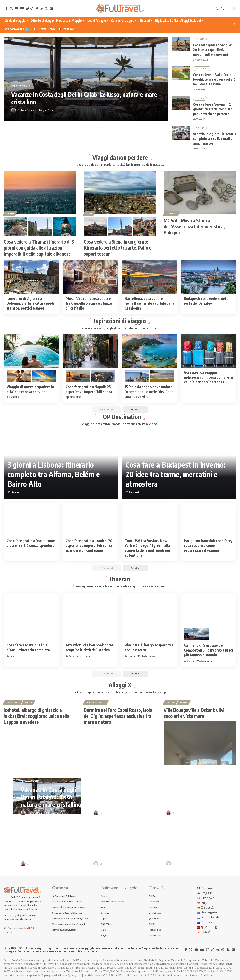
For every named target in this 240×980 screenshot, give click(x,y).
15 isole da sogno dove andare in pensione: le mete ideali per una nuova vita (149, 392)
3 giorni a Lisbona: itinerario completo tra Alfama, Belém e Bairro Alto (54, 474)
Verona (200, 98)
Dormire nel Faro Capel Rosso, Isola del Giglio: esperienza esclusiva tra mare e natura (118, 716)
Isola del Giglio (96, 702)
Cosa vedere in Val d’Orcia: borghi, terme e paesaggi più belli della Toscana (214, 79)
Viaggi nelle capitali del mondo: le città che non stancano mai (120, 424)
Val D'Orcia (202, 69)
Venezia (200, 128)
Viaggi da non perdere (120, 157)
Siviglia (200, 39)
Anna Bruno (27, 110)
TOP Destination (120, 417)
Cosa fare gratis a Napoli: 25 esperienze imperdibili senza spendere (89, 392)
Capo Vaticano (21, 86)
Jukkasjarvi (13, 702)
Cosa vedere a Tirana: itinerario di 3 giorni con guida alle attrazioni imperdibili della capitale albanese (39, 248)
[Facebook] (7, 8)
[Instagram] (27, 8)
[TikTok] (32, 8)
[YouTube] (16, 8)
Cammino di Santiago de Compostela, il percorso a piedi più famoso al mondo (209, 650)
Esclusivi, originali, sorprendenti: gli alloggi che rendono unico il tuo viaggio (120, 692)
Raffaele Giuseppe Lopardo (118, 864)
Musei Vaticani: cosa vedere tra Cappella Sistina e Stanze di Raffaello (89, 303)
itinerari (14, 656)
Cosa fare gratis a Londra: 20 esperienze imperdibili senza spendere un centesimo (89, 545)
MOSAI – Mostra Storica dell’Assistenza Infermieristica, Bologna (194, 226)
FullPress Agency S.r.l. (166, 972)
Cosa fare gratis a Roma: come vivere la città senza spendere (31, 543)
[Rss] (46, 8)
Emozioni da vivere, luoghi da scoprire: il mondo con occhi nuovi (120, 328)
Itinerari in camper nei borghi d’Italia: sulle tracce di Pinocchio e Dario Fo (194, 844)
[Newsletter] (51, 9)
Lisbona (15, 492)
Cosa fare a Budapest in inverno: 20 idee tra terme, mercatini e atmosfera (176, 474)
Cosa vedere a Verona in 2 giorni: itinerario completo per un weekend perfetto (213, 109)
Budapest (134, 492)
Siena (89, 213)
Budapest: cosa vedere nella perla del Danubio (206, 301)
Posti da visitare (147, 656)
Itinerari (120, 579)
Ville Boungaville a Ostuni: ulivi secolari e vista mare (194, 713)
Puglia (183, 702)
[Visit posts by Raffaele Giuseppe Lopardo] (96, 864)
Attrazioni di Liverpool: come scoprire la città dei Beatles (89, 647)
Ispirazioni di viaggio (120, 321)
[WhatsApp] (41, 8)
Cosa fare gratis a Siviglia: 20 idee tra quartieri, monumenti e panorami (213, 50)
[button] (223, 9)
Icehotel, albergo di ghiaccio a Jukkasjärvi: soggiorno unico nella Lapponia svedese (37, 716)
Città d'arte (75, 656)
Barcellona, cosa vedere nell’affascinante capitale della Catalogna (149, 303)
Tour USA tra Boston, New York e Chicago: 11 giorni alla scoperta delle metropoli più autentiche (147, 548)
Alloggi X (120, 685)
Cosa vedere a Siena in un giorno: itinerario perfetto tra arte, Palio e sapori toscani (118, 248)
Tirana (10, 213)
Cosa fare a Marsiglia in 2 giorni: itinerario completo (28, 647)
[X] (11, 8)
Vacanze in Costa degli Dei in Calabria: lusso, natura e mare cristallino (51, 797)
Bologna (171, 213)
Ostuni (170, 702)
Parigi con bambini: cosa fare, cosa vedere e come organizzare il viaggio (208, 545)
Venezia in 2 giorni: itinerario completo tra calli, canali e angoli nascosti (215, 139)
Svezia (28, 702)
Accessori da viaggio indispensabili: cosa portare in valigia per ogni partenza (208, 377)
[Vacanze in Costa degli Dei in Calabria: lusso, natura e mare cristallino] (86, 79)
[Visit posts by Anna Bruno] (14, 110)
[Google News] (22, 8)
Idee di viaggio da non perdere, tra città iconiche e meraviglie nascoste (120, 165)
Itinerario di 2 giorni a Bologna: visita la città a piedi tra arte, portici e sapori (30, 303)
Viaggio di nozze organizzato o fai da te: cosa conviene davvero (30, 392)
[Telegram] (36, 8)
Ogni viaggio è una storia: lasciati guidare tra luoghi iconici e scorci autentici (120, 586)
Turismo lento (205, 661)
